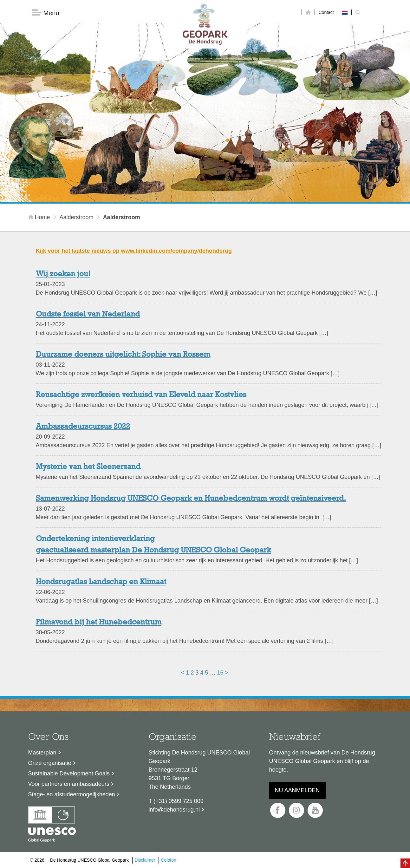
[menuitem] (345, 12)
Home (40, 217)
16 (220, 673)
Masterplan (42, 753)
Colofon (168, 860)
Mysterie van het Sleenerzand (88, 467)
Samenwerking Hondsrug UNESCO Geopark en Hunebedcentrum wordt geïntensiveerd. (191, 499)
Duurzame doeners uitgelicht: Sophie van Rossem (123, 355)
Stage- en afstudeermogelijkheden (72, 794)
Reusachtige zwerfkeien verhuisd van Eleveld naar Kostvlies (141, 395)
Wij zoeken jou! (63, 274)
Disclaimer (145, 860)
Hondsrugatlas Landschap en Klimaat (101, 582)
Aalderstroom (77, 217)
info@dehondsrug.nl (174, 810)
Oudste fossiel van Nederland (88, 315)
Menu (46, 13)
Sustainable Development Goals (69, 773)
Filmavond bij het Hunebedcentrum (99, 623)
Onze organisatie (50, 763)
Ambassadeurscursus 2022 (83, 427)
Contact (326, 12)
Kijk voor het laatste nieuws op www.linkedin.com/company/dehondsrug (134, 251)
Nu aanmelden (297, 790)
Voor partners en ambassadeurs (69, 784)
